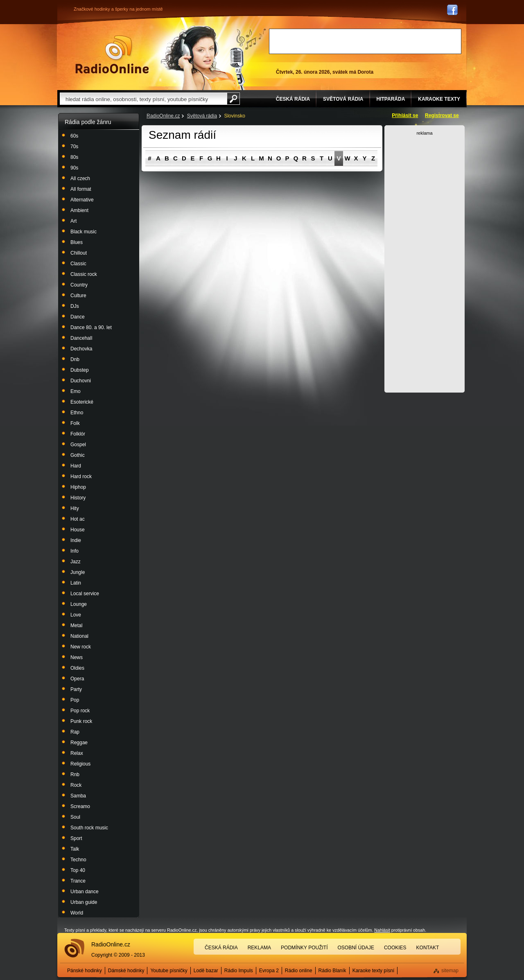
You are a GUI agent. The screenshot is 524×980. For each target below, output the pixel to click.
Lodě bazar (206, 971)
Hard (76, 466)
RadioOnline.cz (163, 116)
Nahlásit (382, 930)
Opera (77, 679)
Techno (78, 860)
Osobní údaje (356, 948)
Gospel (78, 445)
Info (75, 551)
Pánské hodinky (85, 971)
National (79, 636)
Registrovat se (442, 115)
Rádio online (299, 971)
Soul (75, 817)
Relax (77, 753)
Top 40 (78, 870)
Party (76, 689)
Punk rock (81, 721)
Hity (75, 508)
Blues (77, 242)
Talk (75, 849)
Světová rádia (202, 116)
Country (79, 285)
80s (74, 157)
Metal (76, 625)
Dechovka (81, 349)
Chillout (79, 253)
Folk (75, 423)
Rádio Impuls (239, 971)
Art (73, 221)
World (77, 913)
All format (81, 189)
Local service (85, 594)
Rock (76, 785)
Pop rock (80, 711)
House (78, 530)
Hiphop (78, 487)
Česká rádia (221, 948)
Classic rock (84, 274)
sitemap (450, 971)
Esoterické (82, 402)
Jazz (76, 562)
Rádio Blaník (332, 971)
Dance (78, 317)
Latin (76, 583)
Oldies (77, 668)
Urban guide (84, 902)
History (78, 498)
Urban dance (85, 892)
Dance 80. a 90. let (91, 327)
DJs (75, 306)
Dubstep (80, 370)
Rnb (75, 775)
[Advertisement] (365, 41)
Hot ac (78, 519)
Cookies (395, 948)
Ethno (77, 413)
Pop (75, 700)
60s (74, 136)
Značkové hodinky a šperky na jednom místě (118, 9)
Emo (76, 391)
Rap (75, 732)
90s (74, 168)
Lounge (79, 604)
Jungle (78, 572)
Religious (80, 764)
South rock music (89, 828)
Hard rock (81, 476)
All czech (80, 178)
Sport (76, 838)
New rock (81, 647)
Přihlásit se (405, 115)
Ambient (79, 210)
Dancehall (81, 338)
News (77, 657)
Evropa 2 (269, 971)
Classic (78, 264)
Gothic (78, 455)
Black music (84, 232)
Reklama (259, 948)
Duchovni (81, 381)
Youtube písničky (169, 971)
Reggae (79, 743)
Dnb (75, 359)
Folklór (78, 434)
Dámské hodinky (126, 971)
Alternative (82, 200)
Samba (78, 796)
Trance (78, 881)
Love (76, 615)
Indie (76, 540)
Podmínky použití (304, 948)
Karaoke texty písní (374, 971)
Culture (78, 296)
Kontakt (428, 948)
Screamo (80, 806)
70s (74, 147)
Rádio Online (112, 54)
